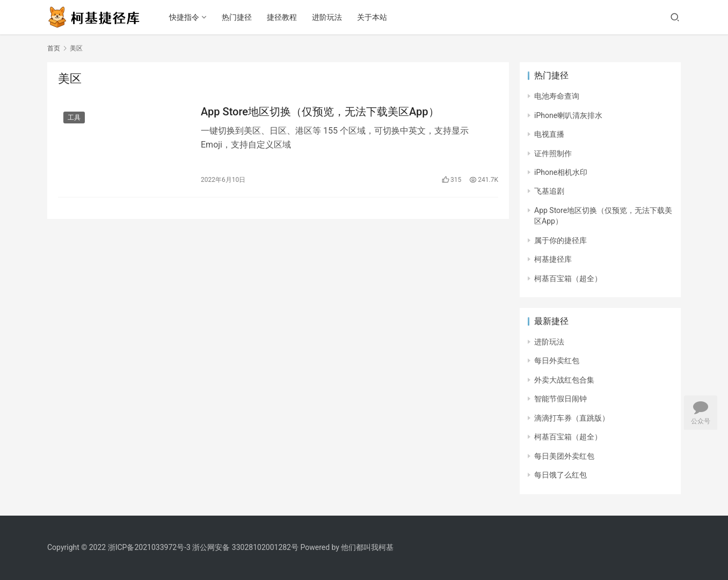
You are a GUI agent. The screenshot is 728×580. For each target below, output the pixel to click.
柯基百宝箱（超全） (568, 278)
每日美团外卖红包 (564, 456)
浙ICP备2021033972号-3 (149, 547)
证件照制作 (553, 153)
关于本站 (372, 17)
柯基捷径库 (553, 259)
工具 (74, 118)
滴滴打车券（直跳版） (572, 418)
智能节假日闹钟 (560, 399)
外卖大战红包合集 (564, 380)
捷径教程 (282, 17)
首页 (54, 48)
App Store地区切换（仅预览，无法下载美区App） (320, 112)
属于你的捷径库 (560, 240)
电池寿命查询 (557, 96)
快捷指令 (184, 17)
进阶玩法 (327, 17)
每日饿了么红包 (560, 475)
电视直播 (549, 134)
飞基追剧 (549, 191)
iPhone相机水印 (561, 172)
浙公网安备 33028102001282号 (245, 547)
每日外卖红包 (557, 361)
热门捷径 (237, 17)
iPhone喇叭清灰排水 (568, 115)
